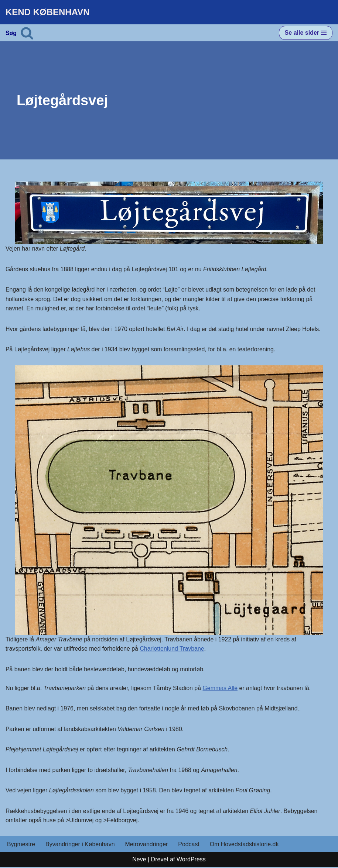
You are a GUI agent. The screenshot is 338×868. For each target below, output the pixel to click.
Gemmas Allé (221, 688)
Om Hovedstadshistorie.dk (245, 845)
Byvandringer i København (80, 845)
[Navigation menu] (306, 33)
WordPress (191, 860)
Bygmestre (21, 845)
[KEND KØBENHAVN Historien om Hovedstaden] (48, 12)
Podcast (190, 845)
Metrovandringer (147, 845)
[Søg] (27, 33)
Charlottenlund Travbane (173, 649)
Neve (139, 860)
